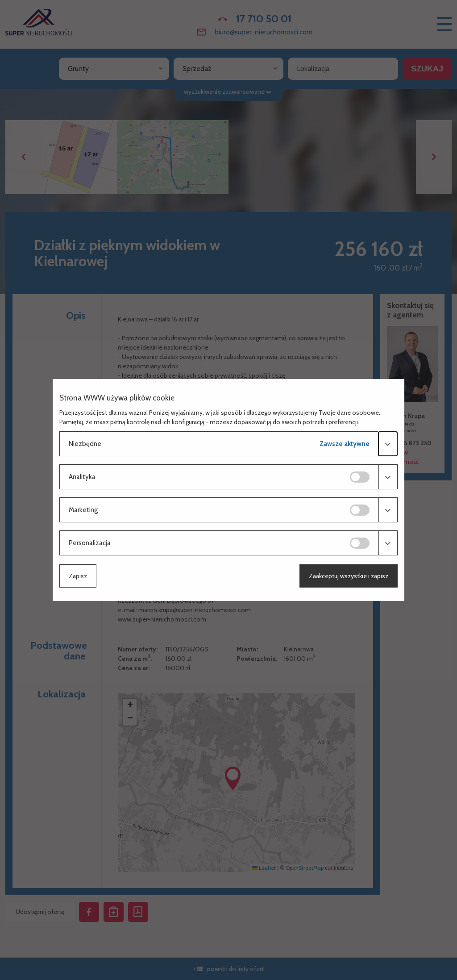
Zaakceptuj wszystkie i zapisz (349, 576)
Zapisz (78, 576)
